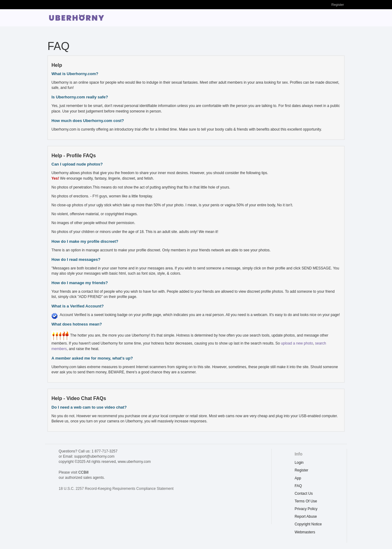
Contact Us (304, 494)
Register (338, 5)
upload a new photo (297, 343)
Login (299, 463)
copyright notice (308, 524)
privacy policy (306, 509)
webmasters (305, 532)
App (298, 478)
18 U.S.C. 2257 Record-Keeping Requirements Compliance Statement (116, 489)
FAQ (298, 486)
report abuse (306, 517)
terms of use (306, 501)
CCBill (83, 472)
